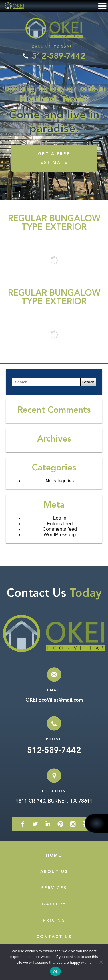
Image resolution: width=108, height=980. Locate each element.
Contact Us (54, 937)
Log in (60, 518)
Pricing (54, 921)
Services (54, 888)
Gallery (54, 904)
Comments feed (60, 529)
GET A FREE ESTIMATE (54, 158)
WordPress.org (60, 535)
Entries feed (60, 524)
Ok (55, 972)
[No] (101, 962)
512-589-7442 (59, 57)
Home (54, 855)
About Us (54, 872)
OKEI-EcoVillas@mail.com (54, 700)
